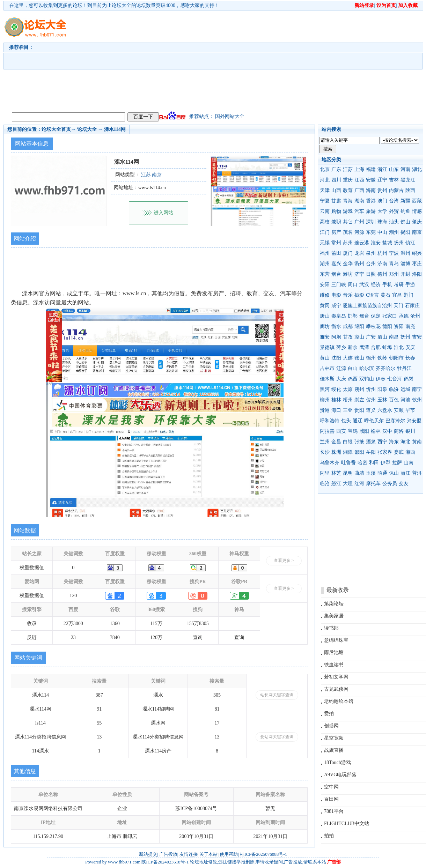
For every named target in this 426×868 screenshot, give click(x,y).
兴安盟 (414, 421)
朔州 (359, 389)
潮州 (394, 232)
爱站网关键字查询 (277, 737)
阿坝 (336, 337)
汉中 (387, 431)
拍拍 (329, 836)
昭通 (382, 473)
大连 (348, 358)
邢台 (364, 316)
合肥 (376, 347)
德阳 (387, 327)
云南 (325, 211)
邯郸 (353, 316)
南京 (417, 232)
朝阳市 (396, 358)
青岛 (394, 264)
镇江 (410, 243)
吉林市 (327, 368)
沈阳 (336, 358)
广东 (336, 169)
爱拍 (329, 714)
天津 (325, 190)
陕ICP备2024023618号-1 (165, 862)
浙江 (382, 169)
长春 (410, 358)
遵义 (371, 410)
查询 (198, 637)
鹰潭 (364, 347)
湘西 (410, 452)
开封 (405, 274)
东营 (325, 274)
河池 (405, 400)
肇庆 (417, 222)
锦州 (371, 358)
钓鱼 (405, 211)
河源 (359, 232)
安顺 (399, 410)
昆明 (348, 473)
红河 (359, 484)
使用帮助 (229, 854)
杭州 (382, 253)
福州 (325, 253)
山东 (394, 169)
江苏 (348, 169)
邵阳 (359, 452)
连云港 (362, 243)
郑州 (394, 274)
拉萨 (397, 463)
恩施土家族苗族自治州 (367, 306)
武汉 (364, 285)
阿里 (325, 473)
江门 (325, 232)
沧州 (415, 316)
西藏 (417, 201)
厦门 (348, 253)
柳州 (325, 400)
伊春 (381, 379)
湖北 (417, 169)
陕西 (410, 190)
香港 (371, 201)
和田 (374, 463)
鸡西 (353, 379)
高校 (325, 222)
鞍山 (359, 358)
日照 (371, 274)
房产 (336, 232)
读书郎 (331, 628)
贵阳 (359, 410)
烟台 (336, 274)
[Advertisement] (221, 60)
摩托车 (373, 484)
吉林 (394, 180)
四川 (336, 180)
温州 (405, 253)
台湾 (394, 201)
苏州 (348, 243)
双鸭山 (367, 379)
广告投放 (168, 854)
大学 (382, 211)
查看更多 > (284, 561)
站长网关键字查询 (277, 695)
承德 (404, 316)
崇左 (359, 400)
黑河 (325, 389)
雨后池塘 (334, 652)
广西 (359, 190)
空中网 (331, 787)
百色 (394, 400)
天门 (398, 306)
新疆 (405, 201)
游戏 (348, 211)
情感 (417, 211)
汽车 (359, 211)
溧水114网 (115, 129)
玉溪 (371, 473)
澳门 (382, 201)
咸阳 (364, 431)
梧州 (348, 400)
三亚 (348, 410)
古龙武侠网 (336, 689)
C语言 (372, 295)
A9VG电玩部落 (340, 775)
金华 (348, 264)
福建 (371, 169)
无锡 (325, 243)
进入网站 (163, 213)
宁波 (394, 253)
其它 (348, 222)
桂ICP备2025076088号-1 (263, 854)
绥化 (336, 389)
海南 (371, 190)
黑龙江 (408, 180)
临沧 (325, 484)
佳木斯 (327, 379)
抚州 (405, 337)
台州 (371, 264)
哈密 (362, 463)
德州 (382, 274)
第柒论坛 (334, 604)
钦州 (417, 400)
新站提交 (148, 854)
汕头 (394, 222)
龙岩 (359, 253)
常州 (336, 243)
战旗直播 (334, 750)
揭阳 (405, 232)
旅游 (371, 211)
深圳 (371, 222)
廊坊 (325, 327)
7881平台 (334, 811)
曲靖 (359, 473)
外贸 (394, 211)
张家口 (390, 316)
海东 (394, 442)
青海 (348, 201)
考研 (399, 285)
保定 (376, 316)
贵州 (382, 190)
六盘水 (385, 410)
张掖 (359, 442)
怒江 (336, 484)
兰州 (325, 442)
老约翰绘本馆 (339, 701)
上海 (359, 169)
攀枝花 (373, 327)
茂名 (348, 232)
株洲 (336, 452)
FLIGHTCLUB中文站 (347, 824)
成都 (348, 327)
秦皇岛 (339, 316)
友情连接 (189, 854)
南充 (410, 327)
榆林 (376, 431)
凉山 (359, 337)
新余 (353, 347)
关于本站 (208, 854)
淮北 (399, 347)
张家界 (385, 452)
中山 (382, 232)
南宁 (417, 389)
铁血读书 (334, 665)
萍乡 (341, 347)
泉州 (371, 253)
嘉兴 (336, 264)
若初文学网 (336, 677)
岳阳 (371, 452)
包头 (346, 421)
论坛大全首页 (56, 129)
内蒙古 (396, 190)
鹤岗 (409, 379)
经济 (376, 285)
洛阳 (417, 274)
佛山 (405, 222)
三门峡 (339, 285)
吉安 (417, 337)
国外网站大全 (230, 116)
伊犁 (385, 463)
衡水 (336, 327)
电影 (336, 295)
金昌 (336, 442)
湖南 (359, 201)
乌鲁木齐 (330, 463)
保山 (394, 473)
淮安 (376, 243)
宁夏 (325, 201)
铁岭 (382, 358)
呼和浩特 (330, 421)
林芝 (336, 473)
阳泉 (382, 389)
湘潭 (348, 452)
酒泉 (371, 442)
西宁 (382, 442)
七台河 (395, 379)
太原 (348, 389)
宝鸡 (353, 431)
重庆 (348, 180)
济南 (382, 264)
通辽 (358, 421)
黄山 (325, 358)
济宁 (359, 274)
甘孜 (348, 337)
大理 (348, 484)
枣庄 (417, 264)
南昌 (394, 337)
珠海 (382, 222)
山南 (409, 463)
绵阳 (359, 327)
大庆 (341, 379)
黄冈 (325, 306)
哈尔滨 (367, 368)
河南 (405, 169)
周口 (353, 285)
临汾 (394, 389)
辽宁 (382, 180)
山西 (336, 190)
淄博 (405, 264)
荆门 (409, 295)
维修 (325, 295)
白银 (348, 442)
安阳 (325, 285)
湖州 (325, 264)
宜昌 (397, 295)
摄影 (359, 295)
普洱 (417, 473)
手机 (387, 285)
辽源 (341, 368)
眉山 (382, 337)
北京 (325, 169)
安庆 (410, 347)
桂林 (336, 400)
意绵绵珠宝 (336, 640)
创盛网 (331, 726)
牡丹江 (404, 368)
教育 (348, 190)
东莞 (371, 232)
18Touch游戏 (337, 762)
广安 (371, 337)
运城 (405, 389)
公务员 (390, 484)
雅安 (325, 337)
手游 (410, 285)
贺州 (371, 400)
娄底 (399, 452)
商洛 (399, 431)
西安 (341, 431)
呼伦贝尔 (374, 421)
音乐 (348, 295)
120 (73, 596)
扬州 (399, 243)
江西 (359, 180)
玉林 (382, 400)
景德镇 (327, 347)
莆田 (336, 253)
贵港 (325, 410)
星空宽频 (334, 738)
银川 (410, 431)
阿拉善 (327, 431)
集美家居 (334, 616)
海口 (336, 410)
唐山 (325, 316)
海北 (405, 442)
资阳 (399, 327)
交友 (404, 484)
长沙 (325, 452)
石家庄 (412, 306)
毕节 (410, 410)
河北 (325, 180)
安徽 (371, 180)
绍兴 (417, 253)
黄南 (417, 442)
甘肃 (336, 201)
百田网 (331, 799)
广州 (359, 222)
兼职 (336, 222)
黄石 (385, 295)
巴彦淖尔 (395, 421)
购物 (336, 211)
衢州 (359, 264)
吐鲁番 (348, 463)
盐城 (387, 243)
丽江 (405, 473)
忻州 (371, 389)
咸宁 (336, 306)
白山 (353, 368)
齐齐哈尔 (385, 368)
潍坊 (348, 274)
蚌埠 (387, 347)
